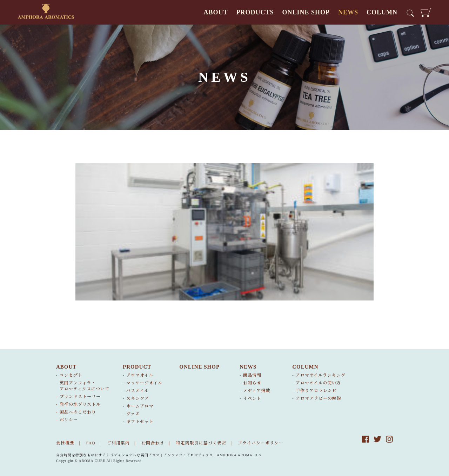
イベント (252, 398)
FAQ (91, 443)
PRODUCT (137, 367)
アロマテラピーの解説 (319, 398)
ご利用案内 (118, 443)
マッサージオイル (144, 383)
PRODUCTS (255, 12)
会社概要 (65, 443)
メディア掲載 (257, 391)
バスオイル (138, 391)
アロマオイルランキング (321, 375)
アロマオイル (140, 375)
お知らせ (252, 383)
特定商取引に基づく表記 (201, 443)
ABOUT (216, 12)
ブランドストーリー (80, 397)
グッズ (133, 414)
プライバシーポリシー (261, 443)
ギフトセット (140, 422)
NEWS (348, 12)
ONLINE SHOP (306, 12)
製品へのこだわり (78, 412)
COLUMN (382, 12)
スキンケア (138, 398)
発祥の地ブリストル (80, 404)
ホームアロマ (140, 406)
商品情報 (252, 375)
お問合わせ (153, 443)
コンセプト (71, 375)
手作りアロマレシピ (316, 391)
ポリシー (69, 420)
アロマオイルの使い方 (318, 383)
